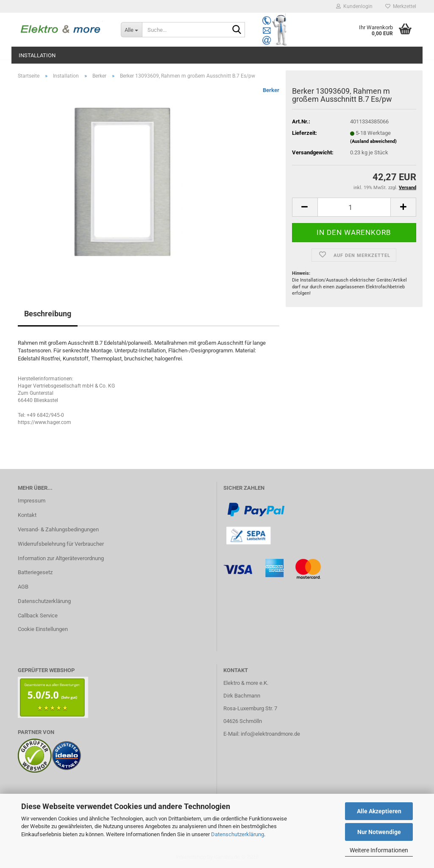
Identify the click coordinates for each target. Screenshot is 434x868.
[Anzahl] (354, 207)
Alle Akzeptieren (379, 811)
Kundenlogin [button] (354, 6)
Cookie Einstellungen (43, 629)
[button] (305, 207)
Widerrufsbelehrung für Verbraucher (61, 544)
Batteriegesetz (35, 572)
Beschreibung (48, 314)
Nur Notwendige (379, 832)
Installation (37, 55)
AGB (23, 587)
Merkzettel (401, 6)
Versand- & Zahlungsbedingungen (58, 529)
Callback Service (38, 615)
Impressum (32, 501)
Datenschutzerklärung (238, 834)
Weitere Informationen (379, 850)
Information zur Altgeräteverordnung (61, 558)
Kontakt (27, 515)
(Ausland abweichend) (373, 141)
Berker (271, 90)
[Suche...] (131, 30)
